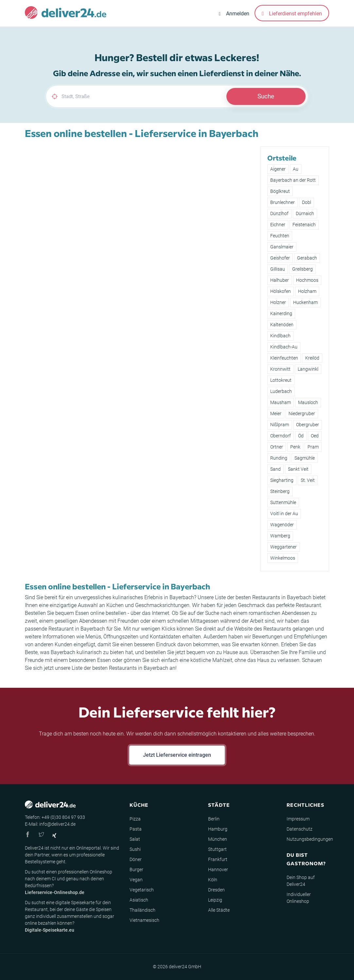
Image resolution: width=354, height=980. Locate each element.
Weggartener (283, 547)
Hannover (218, 870)
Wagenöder (282, 525)
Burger (136, 870)
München (218, 839)
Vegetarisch (142, 890)
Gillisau (278, 269)
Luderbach (281, 391)
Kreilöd (312, 358)
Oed (315, 436)
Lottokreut (281, 380)
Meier (276, 414)
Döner (136, 859)
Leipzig (215, 900)
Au (296, 169)
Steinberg (280, 491)
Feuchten (280, 236)
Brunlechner (283, 202)
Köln (213, 880)
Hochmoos (307, 280)
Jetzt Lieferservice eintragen (177, 755)
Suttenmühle (283, 502)
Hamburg (218, 829)
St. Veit (308, 480)
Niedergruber (302, 414)
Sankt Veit (298, 469)
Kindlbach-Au (284, 347)
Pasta (136, 829)
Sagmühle (305, 458)
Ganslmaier (282, 247)
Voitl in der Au (284, 514)
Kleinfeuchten (284, 358)
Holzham (307, 291)
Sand (275, 469)
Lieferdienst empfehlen (292, 14)
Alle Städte (219, 910)
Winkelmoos (283, 558)
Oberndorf (281, 436)
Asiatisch (139, 900)
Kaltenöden (282, 325)
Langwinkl (308, 369)
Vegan (136, 880)
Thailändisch (142, 910)
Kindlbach (280, 336)
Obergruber (308, 425)
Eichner (278, 225)
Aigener (278, 169)
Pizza (135, 819)
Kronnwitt (280, 369)
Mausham (281, 402)
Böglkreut (280, 191)
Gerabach (307, 258)
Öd (301, 436)
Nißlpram (280, 425)
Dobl (307, 202)
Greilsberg (302, 269)
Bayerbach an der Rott (293, 180)
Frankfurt (218, 859)
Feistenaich (304, 225)
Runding (279, 458)
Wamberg (280, 536)
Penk (295, 447)
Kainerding (281, 313)
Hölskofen (281, 291)
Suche (266, 96)
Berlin (214, 819)
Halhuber (280, 280)
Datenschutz (300, 829)
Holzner (278, 302)
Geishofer (280, 258)
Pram (313, 447)
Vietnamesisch (144, 920)
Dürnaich (305, 213)
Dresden (216, 890)
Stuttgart (217, 849)
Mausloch (308, 402)
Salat (135, 839)
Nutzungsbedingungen (310, 839)
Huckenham (305, 302)
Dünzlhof (279, 213)
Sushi (135, 849)
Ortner (277, 447)
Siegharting (282, 480)
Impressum (298, 819)
